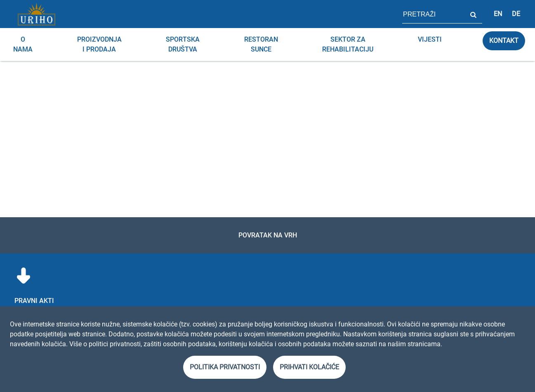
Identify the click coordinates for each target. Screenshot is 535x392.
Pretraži (473, 14)
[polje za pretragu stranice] (433, 14)
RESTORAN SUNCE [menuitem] (261, 44)
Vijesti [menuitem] (430, 39)
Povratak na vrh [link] (268, 235)
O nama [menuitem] (23, 44)
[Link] (36, 14)
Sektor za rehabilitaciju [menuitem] (348, 44)
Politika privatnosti (225, 367)
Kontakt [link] (504, 41)
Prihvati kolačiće (309, 367)
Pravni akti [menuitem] (34, 301)
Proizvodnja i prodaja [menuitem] (99, 44)
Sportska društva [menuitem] (183, 44)
